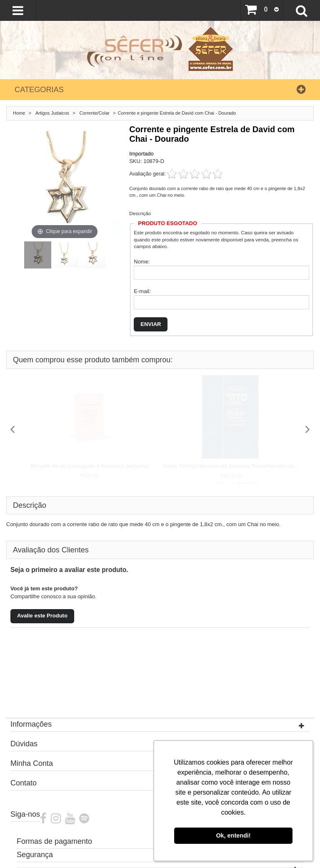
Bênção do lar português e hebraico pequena (89, 466)
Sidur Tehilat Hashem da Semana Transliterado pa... (231, 466)
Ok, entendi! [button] (233, 835)
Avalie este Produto (42, 616)
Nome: (142, 262)
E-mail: (142, 291)
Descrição (140, 213)
